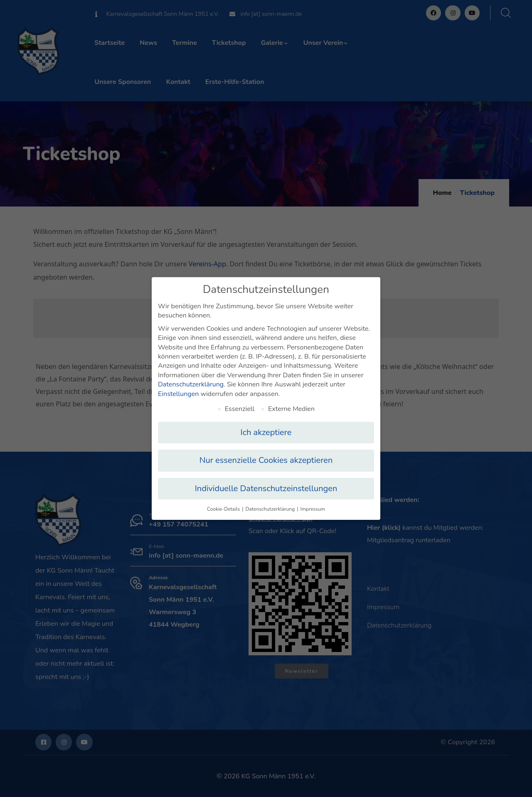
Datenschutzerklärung (191, 381)
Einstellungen (178, 391)
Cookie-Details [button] (224, 506)
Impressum (313, 506)
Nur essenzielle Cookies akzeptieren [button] (266, 457)
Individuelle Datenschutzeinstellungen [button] (266, 485)
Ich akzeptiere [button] (266, 429)
